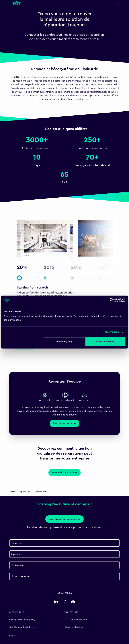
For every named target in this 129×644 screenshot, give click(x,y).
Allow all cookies (105, 342)
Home (13, 492)
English (14, 636)
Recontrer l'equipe (64, 423)
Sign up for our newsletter (64, 519)
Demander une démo (64, 473)
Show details (112, 332)
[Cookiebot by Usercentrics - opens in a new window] (112, 300)
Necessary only (64, 342)
